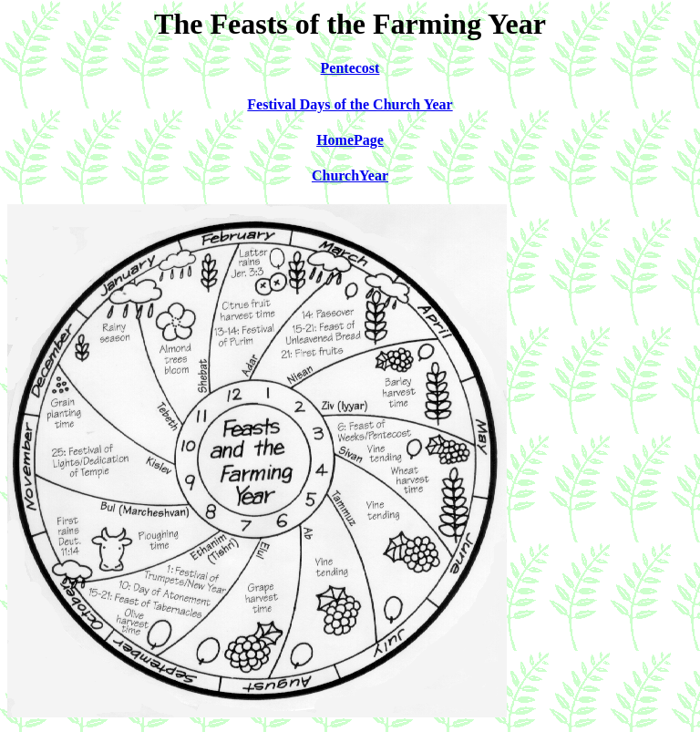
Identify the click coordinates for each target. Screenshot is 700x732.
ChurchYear (350, 175)
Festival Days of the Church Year (350, 104)
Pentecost (350, 68)
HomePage (350, 140)
